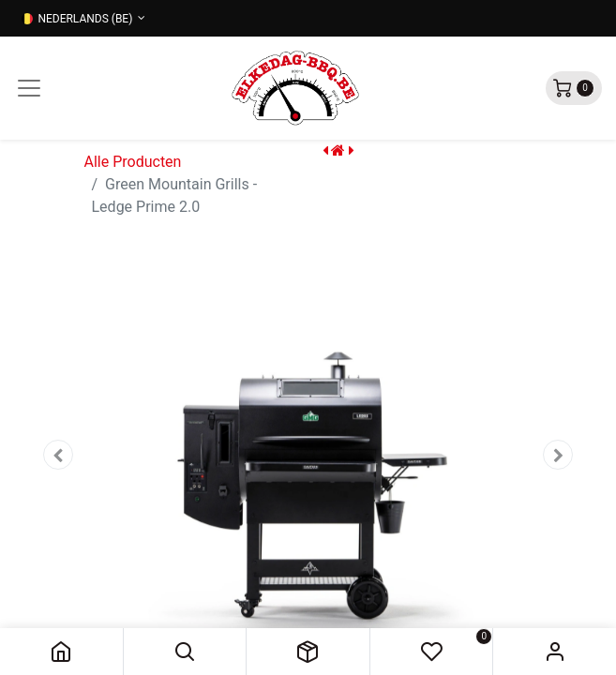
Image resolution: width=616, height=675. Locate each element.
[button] (185, 652)
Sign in (555, 652)
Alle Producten (133, 162)
